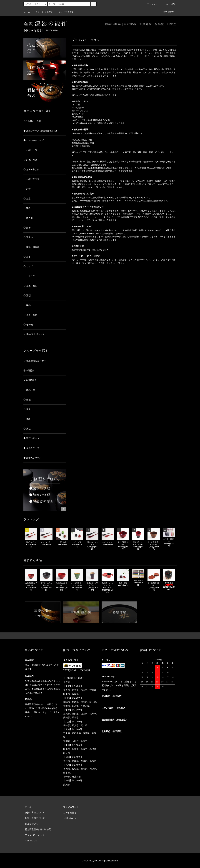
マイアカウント (71, 807)
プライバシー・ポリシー (141, 56)
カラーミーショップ (147, 53)
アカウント (150, 4)
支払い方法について (35, 813)
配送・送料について (35, 818)
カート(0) (169, 4)
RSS (27, 841)
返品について (32, 824)
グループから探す (64, 12)
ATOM (34, 841)
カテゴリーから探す (42, 12)
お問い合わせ (168, 12)
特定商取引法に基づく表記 (38, 829)
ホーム (27, 12)
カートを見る (70, 813)
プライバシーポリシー (36, 835)
